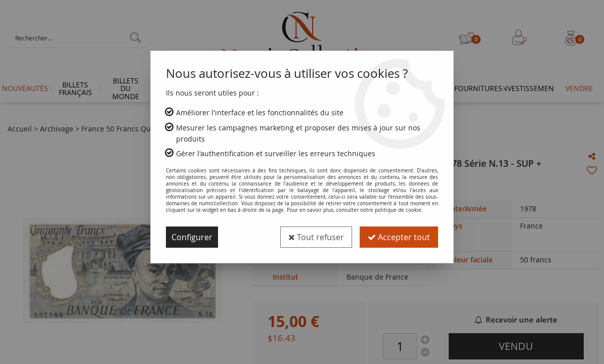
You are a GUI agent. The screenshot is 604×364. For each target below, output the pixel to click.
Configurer (192, 237)
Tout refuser (316, 237)
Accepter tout (399, 237)
